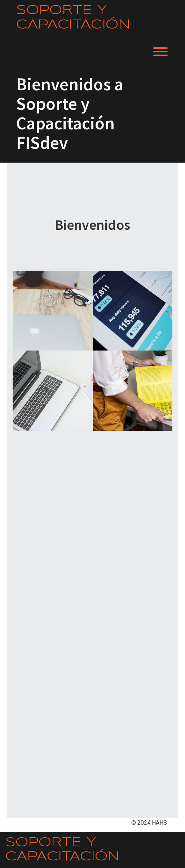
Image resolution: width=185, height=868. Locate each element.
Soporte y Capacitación (73, 18)
